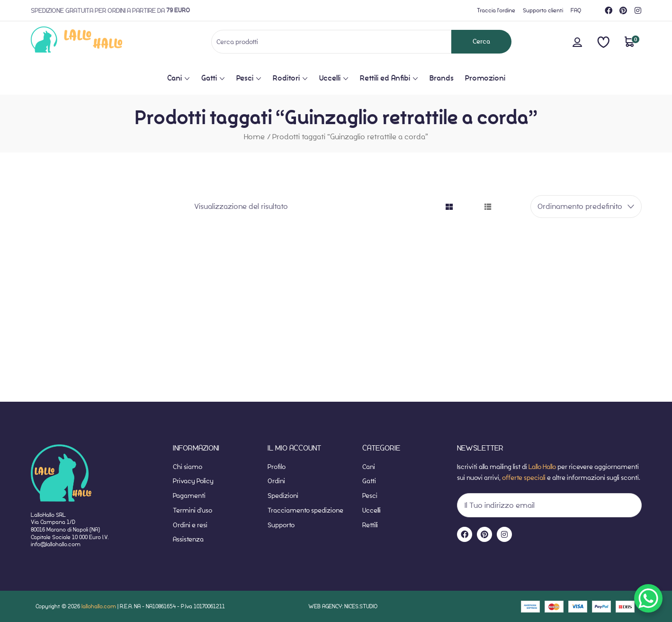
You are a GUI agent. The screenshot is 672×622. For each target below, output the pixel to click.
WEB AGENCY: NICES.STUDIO (343, 606)
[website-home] (92, 41)
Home (254, 137)
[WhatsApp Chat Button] (648, 598)
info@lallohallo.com (56, 544)
